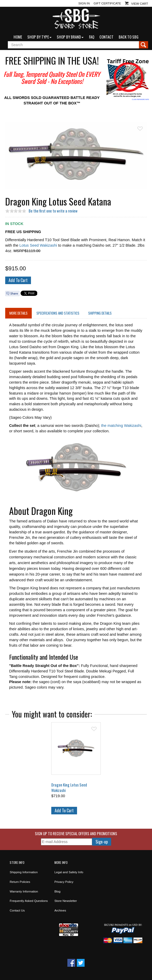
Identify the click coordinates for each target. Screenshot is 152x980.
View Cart (140, 4)
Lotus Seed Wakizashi (38, 245)
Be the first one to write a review (53, 211)
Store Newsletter (66, 901)
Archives (60, 910)
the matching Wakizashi (121, 426)
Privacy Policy (64, 882)
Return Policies (20, 882)
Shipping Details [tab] (100, 313)
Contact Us (17, 910)
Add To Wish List (140, 129)
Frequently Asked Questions (29, 901)
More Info (61, 862)
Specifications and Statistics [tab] (58, 313)
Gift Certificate (107, 3)
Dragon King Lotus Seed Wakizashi (69, 788)
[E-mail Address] (66, 842)
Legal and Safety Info (69, 872)
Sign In (84, 3)
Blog (57, 891)
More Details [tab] (18, 313)
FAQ (92, 37)
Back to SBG (129, 37)
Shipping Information (24, 872)
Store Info (17, 862)
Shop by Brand (70, 37)
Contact (106, 37)
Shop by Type (39, 37)
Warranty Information (24, 891)
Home (18, 37)
